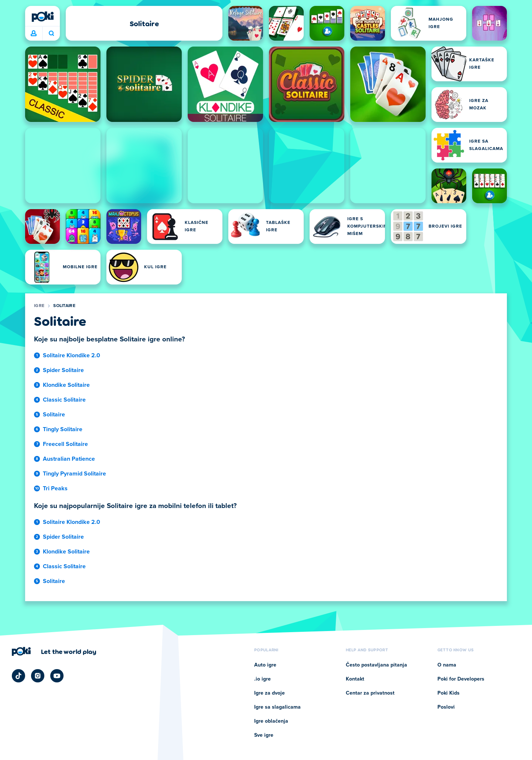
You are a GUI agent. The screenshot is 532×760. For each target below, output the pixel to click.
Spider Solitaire (63, 370)
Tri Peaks (55, 488)
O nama (447, 665)
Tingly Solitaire (63, 429)
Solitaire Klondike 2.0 (71, 355)
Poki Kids (449, 693)
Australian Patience (69, 459)
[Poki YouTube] (57, 676)
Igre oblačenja (271, 721)
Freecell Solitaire (65, 444)
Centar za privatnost (370, 693)
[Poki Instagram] (38, 676)
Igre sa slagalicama (277, 707)
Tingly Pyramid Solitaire (74, 474)
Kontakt (355, 679)
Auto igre (265, 665)
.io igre (262, 679)
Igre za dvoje (270, 693)
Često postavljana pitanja (376, 665)
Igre (39, 306)
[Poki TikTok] (18, 676)
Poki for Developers (461, 679)
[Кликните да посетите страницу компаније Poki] (54, 651)
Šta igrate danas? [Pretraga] (51, 33)
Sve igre (264, 735)
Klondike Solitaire (66, 385)
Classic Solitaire (64, 400)
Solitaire (64, 306)
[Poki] (42, 17)
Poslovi (446, 707)
